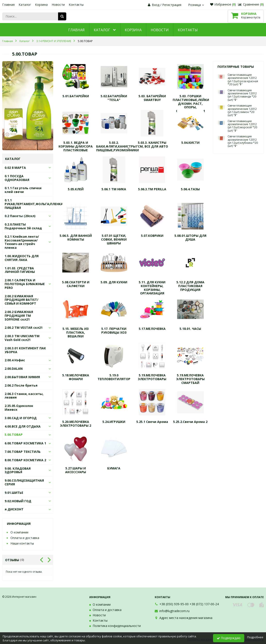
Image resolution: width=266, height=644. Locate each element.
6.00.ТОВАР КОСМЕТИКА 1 (25, 443)
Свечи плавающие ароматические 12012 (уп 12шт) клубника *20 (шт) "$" (243, 141)
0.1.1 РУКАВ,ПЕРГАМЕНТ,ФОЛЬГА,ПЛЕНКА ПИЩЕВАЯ (34, 204)
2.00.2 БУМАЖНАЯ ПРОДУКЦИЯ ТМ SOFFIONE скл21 (19, 316)
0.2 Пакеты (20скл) (20, 216)
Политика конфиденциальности (117, 626)
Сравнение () (251, 4)
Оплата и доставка (25, 538)
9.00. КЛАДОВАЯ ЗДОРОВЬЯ (18, 470)
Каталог (25, 5)
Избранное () (223, 4)
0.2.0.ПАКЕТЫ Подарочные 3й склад (23, 226)
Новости (58, 5)
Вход (156, 5)
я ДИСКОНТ (14, 509)
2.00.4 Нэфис (15, 360)
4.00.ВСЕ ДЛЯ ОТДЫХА (23, 426)
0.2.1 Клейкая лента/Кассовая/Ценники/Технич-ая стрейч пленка (22, 242)
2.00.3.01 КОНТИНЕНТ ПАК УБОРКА (25, 350)
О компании (19, 532)
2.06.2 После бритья (21, 385)
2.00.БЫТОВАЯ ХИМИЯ (22, 377)
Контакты (76, 5)
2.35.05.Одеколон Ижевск (19, 408)
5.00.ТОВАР (14, 435)
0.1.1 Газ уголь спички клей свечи (23, 190)
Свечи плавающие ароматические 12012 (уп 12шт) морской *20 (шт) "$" (242, 126)
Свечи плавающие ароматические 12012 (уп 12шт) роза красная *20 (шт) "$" (243, 80)
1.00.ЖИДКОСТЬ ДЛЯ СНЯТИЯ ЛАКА (22, 258)
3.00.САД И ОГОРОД (21, 418)
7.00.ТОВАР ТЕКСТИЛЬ (23, 452)
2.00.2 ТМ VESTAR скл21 (24, 328)
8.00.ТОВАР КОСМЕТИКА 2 (25, 460)
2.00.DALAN (14, 369)
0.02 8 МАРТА (15, 168)
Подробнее (255, 637)
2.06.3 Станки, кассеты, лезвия (24, 396)
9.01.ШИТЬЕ (14, 493)
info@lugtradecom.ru (174, 611)
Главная (8, 5)
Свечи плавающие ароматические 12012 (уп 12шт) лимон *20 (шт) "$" (242, 110)
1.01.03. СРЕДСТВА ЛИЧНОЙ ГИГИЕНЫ (20, 270)
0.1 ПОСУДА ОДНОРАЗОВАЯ (17, 178)
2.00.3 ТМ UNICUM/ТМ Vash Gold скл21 (22, 338)
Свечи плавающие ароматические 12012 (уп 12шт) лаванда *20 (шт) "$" (242, 95)
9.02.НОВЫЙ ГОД (18, 501)
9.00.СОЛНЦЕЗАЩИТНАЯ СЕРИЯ (24, 482)
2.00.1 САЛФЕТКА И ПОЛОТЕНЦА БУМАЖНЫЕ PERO (25, 284)
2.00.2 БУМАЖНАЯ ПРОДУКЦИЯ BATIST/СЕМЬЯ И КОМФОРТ (22, 300)
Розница (197, 5)
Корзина (41, 5)
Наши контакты (22, 543)
